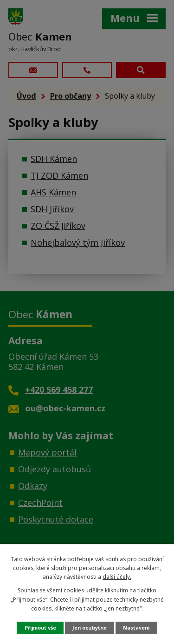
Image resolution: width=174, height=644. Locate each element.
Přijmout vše (40, 627)
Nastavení (136, 627)
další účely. (117, 577)
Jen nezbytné (90, 627)
